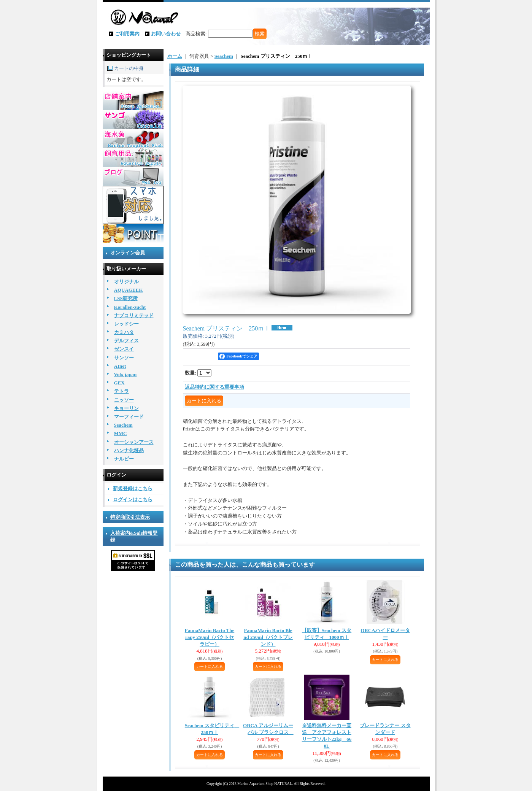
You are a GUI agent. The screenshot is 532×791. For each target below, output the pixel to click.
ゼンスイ (124, 349)
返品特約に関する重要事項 (214, 387)
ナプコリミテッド (134, 315)
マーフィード (129, 417)
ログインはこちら (133, 500)
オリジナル (126, 282)
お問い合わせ (166, 34)
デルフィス (126, 341)
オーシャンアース (134, 442)
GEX (119, 383)
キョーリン (126, 408)
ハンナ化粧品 (129, 450)
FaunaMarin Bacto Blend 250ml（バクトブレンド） (268, 637)
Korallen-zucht (130, 307)
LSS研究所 (126, 298)
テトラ (121, 391)
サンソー (124, 358)
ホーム (175, 56)
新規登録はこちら (133, 488)
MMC (121, 433)
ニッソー (124, 400)
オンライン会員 (128, 253)
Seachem (123, 425)
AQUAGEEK (129, 290)
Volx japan (125, 374)
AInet (120, 366)
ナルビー (124, 459)
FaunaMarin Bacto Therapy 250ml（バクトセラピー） (210, 637)
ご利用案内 (127, 34)
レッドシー (126, 324)
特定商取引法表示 (130, 517)
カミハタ (124, 332)
